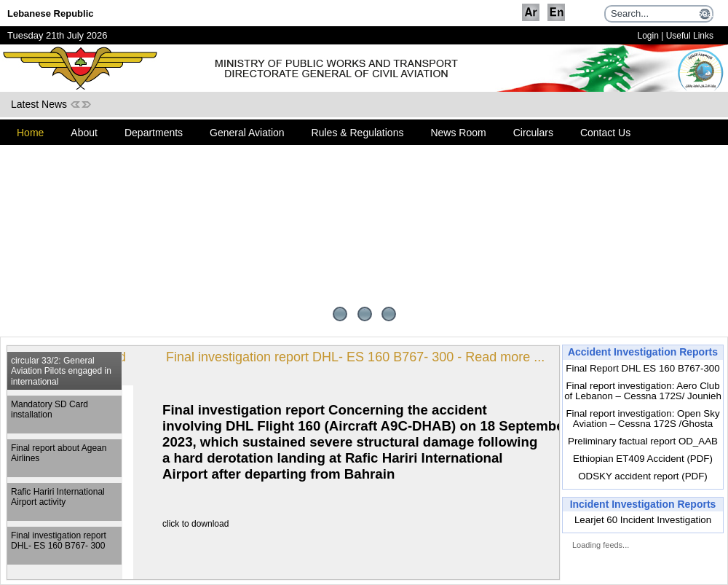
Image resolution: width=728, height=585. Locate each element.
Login (648, 36)
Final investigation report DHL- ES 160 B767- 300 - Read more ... (336, 357)
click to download (176, 524)
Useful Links (690, 36)
